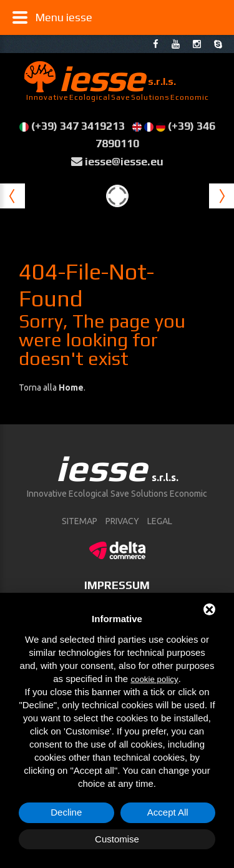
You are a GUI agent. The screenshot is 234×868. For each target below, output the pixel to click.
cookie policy (154, 679)
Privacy (122, 521)
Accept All (168, 812)
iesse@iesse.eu (124, 161)
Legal (160, 521)
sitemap (80, 521)
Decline (66, 812)
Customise (117, 839)
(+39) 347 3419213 (78, 126)
